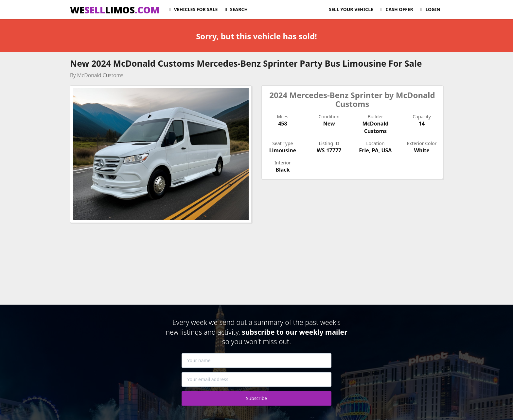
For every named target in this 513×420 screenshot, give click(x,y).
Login (429, 9)
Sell (348, 9)
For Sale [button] (192, 9)
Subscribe (256, 398)
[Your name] (256, 361)
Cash (396, 9)
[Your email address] (256, 379)
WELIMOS (115, 10)
